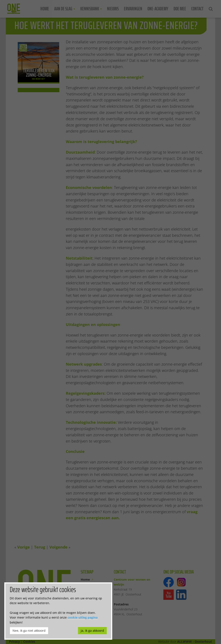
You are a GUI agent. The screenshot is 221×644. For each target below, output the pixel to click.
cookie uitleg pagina (83, 617)
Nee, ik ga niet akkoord (29, 631)
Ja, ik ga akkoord (92, 631)
